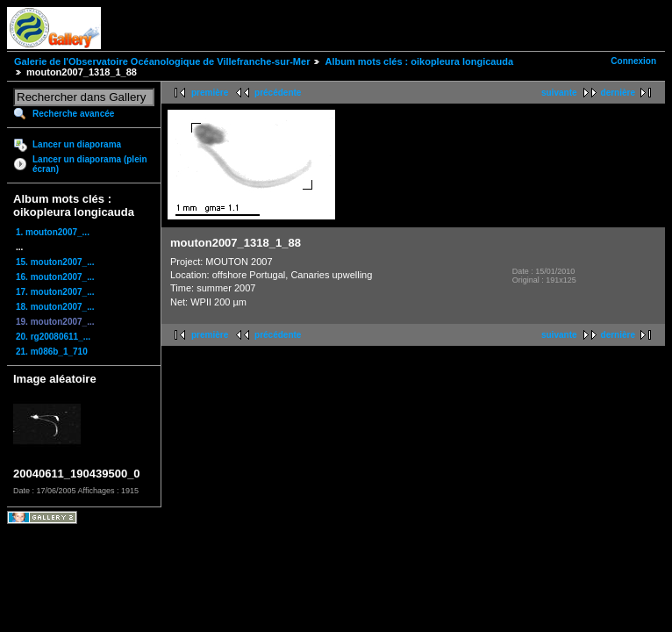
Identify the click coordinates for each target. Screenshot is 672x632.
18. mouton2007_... (55, 307)
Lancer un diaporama (77, 144)
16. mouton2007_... (55, 277)
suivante (559, 93)
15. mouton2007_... (55, 262)
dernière (618, 93)
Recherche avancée (73, 114)
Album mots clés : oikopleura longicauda (419, 61)
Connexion (633, 61)
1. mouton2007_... (53, 232)
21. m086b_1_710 (52, 352)
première (210, 93)
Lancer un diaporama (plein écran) (90, 164)
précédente (278, 93)
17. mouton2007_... (55, 292)
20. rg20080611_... (53, 337)
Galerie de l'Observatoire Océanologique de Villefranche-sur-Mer (162, 61)
